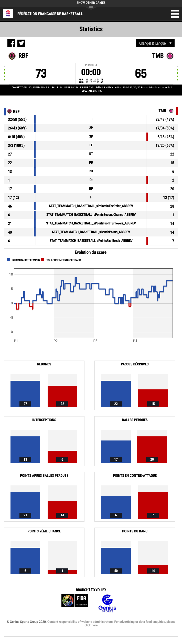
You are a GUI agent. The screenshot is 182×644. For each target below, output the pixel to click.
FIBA (75, 604)
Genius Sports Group (107, 604)
